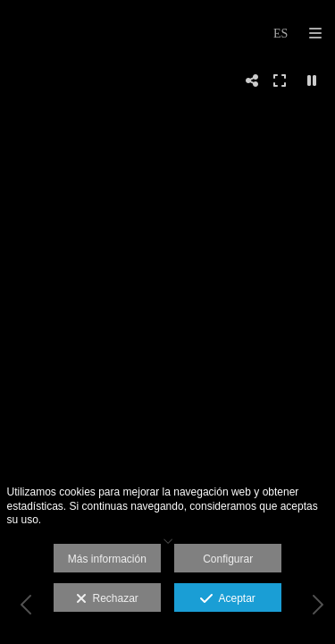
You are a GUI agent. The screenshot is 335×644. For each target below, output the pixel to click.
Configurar (228, 559)
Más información (107, 559)
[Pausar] (312, 80)
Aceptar (227, 599)
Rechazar (107, 599)
